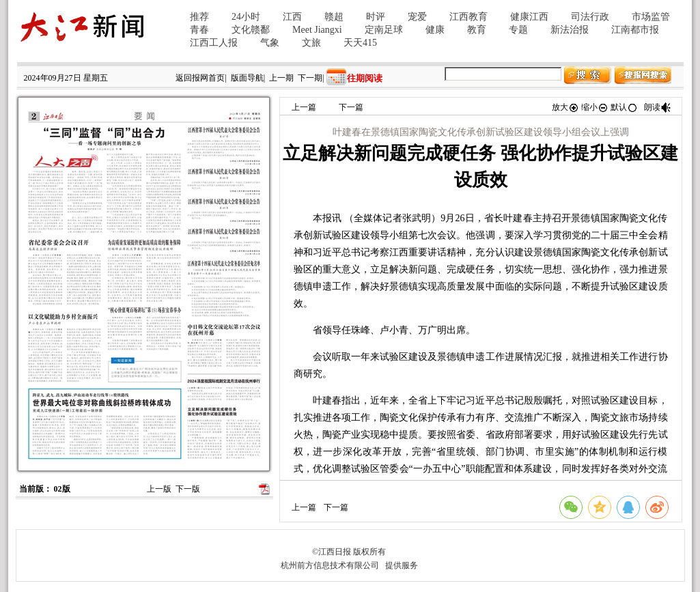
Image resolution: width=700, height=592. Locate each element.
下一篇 (351, 107)
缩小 (595, 107)
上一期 (281, 78)
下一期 (310, 78)
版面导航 (247, 78)
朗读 (658, 107)
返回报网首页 (200, 78)
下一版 (188, 489)
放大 (565, 107)
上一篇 (304, 107)
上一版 (159, 489)
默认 (624, 107)
